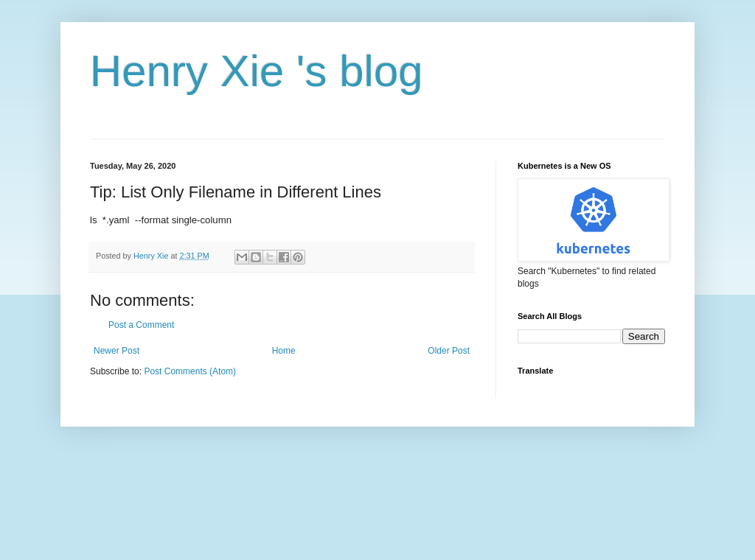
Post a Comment (141, 325)
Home (284, 351)
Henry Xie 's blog (257, 71)
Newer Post (116, 351)
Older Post (449, 351)
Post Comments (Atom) (190, 371)
